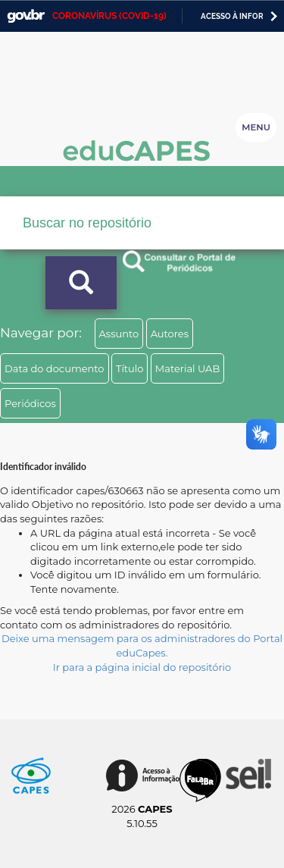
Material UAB (187, 368)
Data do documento (55, 368)
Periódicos (30, 403)
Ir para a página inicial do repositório (142, 667)
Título (130, 368)
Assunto (119, 334)
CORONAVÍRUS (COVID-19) (109, 16)
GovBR (26, 16)
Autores (170, 334)
